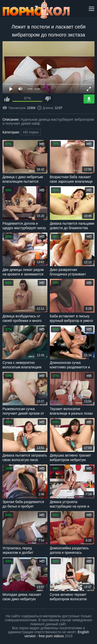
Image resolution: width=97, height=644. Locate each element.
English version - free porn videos (57, 634)
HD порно (31, 132)
